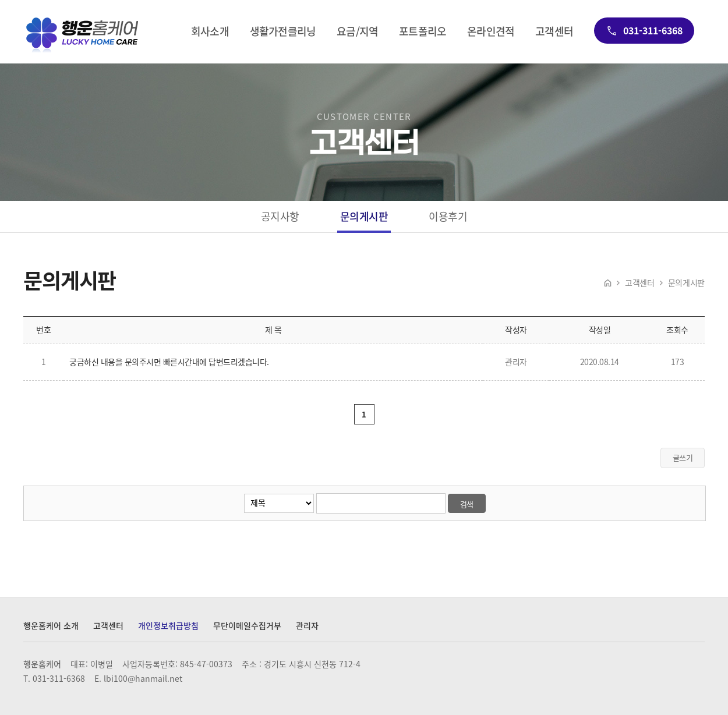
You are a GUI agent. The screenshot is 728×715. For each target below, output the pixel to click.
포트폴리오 (423, 32)
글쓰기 (683, 457)
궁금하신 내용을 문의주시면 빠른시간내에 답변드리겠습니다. (169, 362)
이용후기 (448, 216)
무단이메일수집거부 (247, 626)
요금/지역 (357, 32)
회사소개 (210, 32)
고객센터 (554, 32)
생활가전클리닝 (283, 32)
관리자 (307, 626)
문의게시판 (364, 216)
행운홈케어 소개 (51, 626)
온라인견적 (491, 32)
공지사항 (280, 216)
